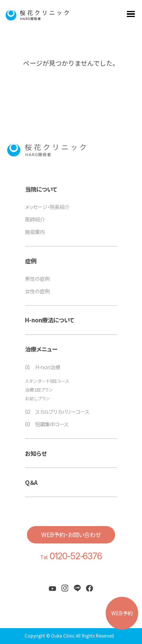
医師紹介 (35, 219)
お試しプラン (37, 399)
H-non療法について (50, 320)
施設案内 (35, 232)
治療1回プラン (39, 390)
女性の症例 (37, 291)
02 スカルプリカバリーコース (57, 412)
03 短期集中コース (47, 424)
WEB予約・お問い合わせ (71, 534)
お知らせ (36, 453)
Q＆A (31, 482)
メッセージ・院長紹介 (47, 207)
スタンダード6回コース (47, 381)
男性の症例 (37, 279)
